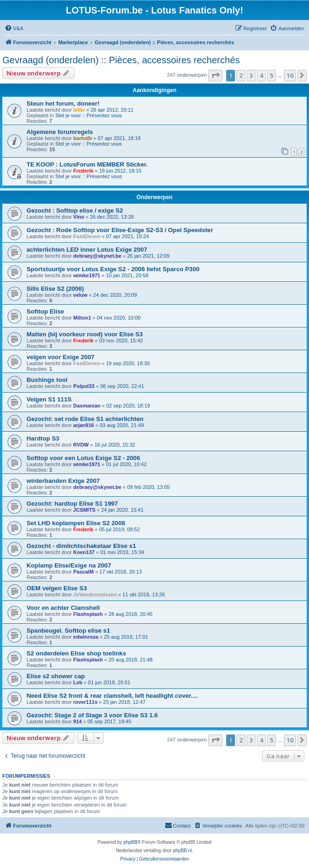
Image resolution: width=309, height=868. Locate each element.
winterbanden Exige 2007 (63, 481)
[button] (215, 75)
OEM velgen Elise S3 (57, 588)
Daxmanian (87, 406)
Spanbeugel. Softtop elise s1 (68, 631)
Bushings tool (47, 380)
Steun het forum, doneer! (63, 103)
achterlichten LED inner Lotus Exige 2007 (87, 250)
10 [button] (290, 75)
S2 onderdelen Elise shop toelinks (76, 653)
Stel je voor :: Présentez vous (89, 115)
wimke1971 (87, 275)
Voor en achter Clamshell (63, 608)
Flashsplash (88, 614)
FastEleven (87, 236)
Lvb (78, 682)
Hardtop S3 (43, 438)
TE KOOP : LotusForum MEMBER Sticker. (87, 164)
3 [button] (251, 75)
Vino (79, 217)
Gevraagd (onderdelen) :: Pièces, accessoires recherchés (121, 60)
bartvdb (82, 138)
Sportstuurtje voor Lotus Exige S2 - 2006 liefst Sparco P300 (113, 269)
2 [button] (241, 75)
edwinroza (86, 637)
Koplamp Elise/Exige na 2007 (69, 565)
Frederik (83, 171)
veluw (80, 295)
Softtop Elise (45, 311)
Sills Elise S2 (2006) (55, 289)
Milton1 (82, 318)
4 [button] (261, 75)
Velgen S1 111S (49, 399)
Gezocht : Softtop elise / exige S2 (75, 210)
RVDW (81, 445)
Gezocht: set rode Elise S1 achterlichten (85, 419)
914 (77, 721)
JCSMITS (84, 510)
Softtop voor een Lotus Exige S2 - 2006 (83, 458)
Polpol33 (84, 386)
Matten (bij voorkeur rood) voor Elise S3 (85, 334)
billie (79, 110)
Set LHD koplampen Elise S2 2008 (76, 523)
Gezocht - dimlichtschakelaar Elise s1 (81, 546)
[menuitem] (14, 28)
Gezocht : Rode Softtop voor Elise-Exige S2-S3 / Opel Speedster (120, 230)
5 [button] (272, 75)
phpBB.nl (183, 851)
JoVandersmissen (95, 594)
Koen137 (84, 552)
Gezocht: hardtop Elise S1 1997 (72, 504)
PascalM (83, 572)
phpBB (130, 842)
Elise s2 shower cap (56, 676)
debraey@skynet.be (97, 256)
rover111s (85, 702)
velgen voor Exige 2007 (60, 357)
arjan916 (84, 425)
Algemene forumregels (60, 132)
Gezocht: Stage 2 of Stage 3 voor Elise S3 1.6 (92, 715)
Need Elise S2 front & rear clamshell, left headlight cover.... (112, 696)
